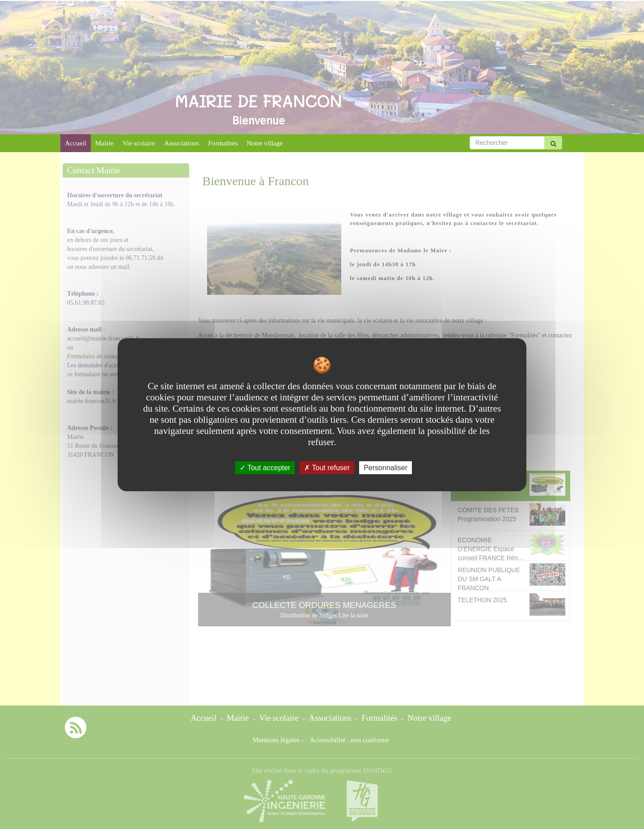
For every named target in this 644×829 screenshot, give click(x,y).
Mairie (104, 143)
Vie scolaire (139, 143)
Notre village (265, 143)
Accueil (76, 143)
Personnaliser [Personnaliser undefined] (386, 467)
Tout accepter (265, 467)
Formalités (223, 143)
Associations (182, 143)
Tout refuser (327, 467)
